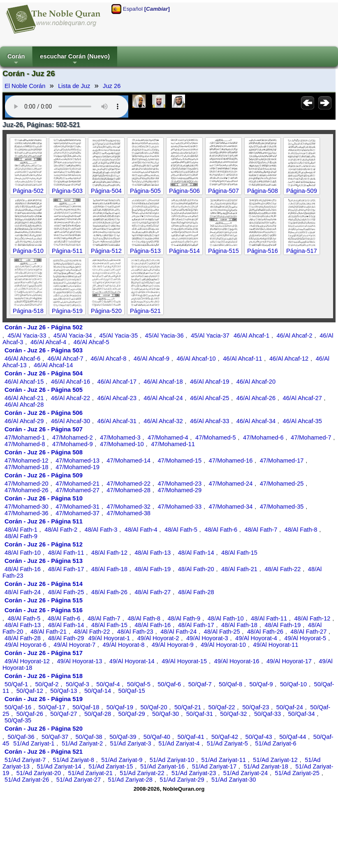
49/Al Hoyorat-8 (123, 645)
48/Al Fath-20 (196, 569)
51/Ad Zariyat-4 (179, 743)
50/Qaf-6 (169, 684)
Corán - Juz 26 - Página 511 (44, 521)
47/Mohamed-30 (27, 507)
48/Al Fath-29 (66, 638)
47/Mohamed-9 (73, 444)
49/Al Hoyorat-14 (132, 661)
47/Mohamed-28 (128, 490)
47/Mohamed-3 (120, 437)
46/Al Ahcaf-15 (24, 382)
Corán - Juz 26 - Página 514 (44, 584)
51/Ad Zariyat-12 (275, 760)
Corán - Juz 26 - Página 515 (44, 600)
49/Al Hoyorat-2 (158, 638)
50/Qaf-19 (120, 707)
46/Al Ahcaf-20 (256, 382)
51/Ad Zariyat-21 (90, 773)
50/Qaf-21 (188, 707)
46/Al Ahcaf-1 (251, 336)
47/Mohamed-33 (179, 507)
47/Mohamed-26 (27, 490)
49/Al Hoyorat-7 (74, 645)
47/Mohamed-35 (282, 507)
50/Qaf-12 (30, 691)
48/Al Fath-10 (23, 553)
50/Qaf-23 (256, 707)
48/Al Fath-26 (109, 592)
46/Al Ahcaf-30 (71, 421)
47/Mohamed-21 (78, 484)
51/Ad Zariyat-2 (82, 743)
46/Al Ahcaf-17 (117, 382)
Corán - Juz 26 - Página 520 (44, 729)
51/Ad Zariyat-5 (227, 743)
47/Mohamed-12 (27, 461)
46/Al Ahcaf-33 (210, 421)
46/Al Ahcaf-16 (71, 382)
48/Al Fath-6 (221, 530)
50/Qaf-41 (191, 737)
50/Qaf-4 (108, 684)
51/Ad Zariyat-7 (25, 760)
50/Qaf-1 (16, 684)
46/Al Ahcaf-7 (66, 359)
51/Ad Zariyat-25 (297, 773)
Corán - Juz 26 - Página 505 (44, 390)
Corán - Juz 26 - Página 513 (44, 561)
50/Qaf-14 (98, 691)
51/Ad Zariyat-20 (39, 773)
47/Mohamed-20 (27, 484)
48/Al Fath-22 (282, 569)
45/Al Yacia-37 (210, 336)
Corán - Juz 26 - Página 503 (44, 350)
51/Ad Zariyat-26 (27, 780)
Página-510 (28, 251)
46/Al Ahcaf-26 (256, 398)
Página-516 (263, 251)
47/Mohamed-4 (168, 437)
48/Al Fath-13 (153, 553)
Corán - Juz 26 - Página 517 (44, 653)
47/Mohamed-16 (231, 461)
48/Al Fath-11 (66, 553)
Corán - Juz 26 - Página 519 (44, 699)
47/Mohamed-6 (263, 437)
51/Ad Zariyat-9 (122, 760)
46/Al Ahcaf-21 (24, 398)
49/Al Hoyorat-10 (223, 645)
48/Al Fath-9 (21, 536)
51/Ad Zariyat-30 (234, 780)
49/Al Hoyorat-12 (27, 661)
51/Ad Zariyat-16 (162, 766)
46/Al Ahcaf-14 (53, 365)
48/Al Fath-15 (239, 553)
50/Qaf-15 (132, 691)
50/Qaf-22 (222, 707)
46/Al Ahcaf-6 (22, 359)
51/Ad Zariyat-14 (59, 766)
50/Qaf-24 (290, 707)
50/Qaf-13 (64, 691)
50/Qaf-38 (89, 737)
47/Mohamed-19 (78, 467)
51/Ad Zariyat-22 (142, 773)
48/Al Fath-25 (66, 592)
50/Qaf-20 (154, 707)
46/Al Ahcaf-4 (48, 342)
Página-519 (67, 311)
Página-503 (67, 191)
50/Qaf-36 (21, 737)
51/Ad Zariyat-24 (245, 773)
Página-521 (145, 311)
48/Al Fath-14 (196, 553)
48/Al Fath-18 (109, 569)
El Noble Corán (25, 86)
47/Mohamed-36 (27, 513)
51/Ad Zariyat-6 (275, 743)
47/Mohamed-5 (216, 437)
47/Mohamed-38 (128, 513)
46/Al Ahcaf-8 (108, 359)
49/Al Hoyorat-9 (173, 645)
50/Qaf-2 (47, 684)
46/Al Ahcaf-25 (210, 398)
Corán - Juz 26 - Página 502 (44, 327)
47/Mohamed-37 (78, 513)
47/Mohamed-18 (27, 467)
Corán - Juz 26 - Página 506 (44, 413)
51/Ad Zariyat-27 (79, 780)
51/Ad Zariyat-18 (266, 766)
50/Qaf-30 (166, 714)
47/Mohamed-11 (173, 444)
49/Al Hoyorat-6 (25, 645)
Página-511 (67, 251)
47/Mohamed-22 (128, 484)
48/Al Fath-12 (109, 553)
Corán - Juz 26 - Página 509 (44, 475)
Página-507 (223, 191)
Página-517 (302, 251)
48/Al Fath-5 (181, 530)
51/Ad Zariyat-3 (131, 743)
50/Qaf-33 (267, 714)
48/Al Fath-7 (261, 530)
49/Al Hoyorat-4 (256, 638)
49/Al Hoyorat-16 (237, 661)
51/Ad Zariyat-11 (224, 760)
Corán (16, 60)
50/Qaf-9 (261, 684)
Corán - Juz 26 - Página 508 (44, 452)
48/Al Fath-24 (23, 592)
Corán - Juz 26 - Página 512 (44, 544)
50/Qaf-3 (78, 684)
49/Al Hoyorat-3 (207, 638)
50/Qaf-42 (225, 737)
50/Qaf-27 (64, 714)
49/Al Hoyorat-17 (289, 661)
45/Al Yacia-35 (118, 336)
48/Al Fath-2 (61, 530)
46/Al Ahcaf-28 (24, 405)
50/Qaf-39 (123, 737)
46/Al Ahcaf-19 (210, 382)
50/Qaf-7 (200, 684)
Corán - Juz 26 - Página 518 (44, 676)
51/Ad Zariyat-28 (130, 780)
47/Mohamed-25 (282, 484)
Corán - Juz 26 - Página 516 (44, 610)
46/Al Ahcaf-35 (302, 421)
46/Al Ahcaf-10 (196, 359)
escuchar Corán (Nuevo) (75, 60)
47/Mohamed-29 (179, 490)
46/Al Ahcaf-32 (163, 421)
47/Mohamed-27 (78, 490)
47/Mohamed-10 (122, 444)
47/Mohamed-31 (78, 507)
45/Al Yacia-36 (164, 336)
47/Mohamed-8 (25, 444)
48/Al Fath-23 (135, 632)
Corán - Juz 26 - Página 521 (44, 752)
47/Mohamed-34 (231, 507)
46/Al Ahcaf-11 (242, 359)
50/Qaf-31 (200, 714)
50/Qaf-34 (301, 714)
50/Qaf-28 (98, 714)
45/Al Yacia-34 (73, 336)
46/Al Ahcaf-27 (302, 398)
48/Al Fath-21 (239, 569)
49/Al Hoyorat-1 (109, 638)
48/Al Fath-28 (196, 592)
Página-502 (28, 191)
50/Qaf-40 (157, 737)
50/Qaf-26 (30, 714)
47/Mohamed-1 (25, 437)
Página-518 (28, 311)
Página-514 (184, 251)
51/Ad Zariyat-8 (74, 760)
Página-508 (263, 191)
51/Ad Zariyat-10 (172, 760)
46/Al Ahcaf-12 (289, 359)
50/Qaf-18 (86, 707)
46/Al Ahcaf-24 (163, 398)
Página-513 (145, 251)
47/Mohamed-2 (73, 437)
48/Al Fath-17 (66, 569)
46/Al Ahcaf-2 (295, 336)
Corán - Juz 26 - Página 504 (44, 373)
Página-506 (184, 191)
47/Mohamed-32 (128, 507)
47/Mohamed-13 (78, 461)
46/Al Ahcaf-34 (256, 421)
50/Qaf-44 (293, 737)
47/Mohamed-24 (231, 484)
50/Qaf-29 (132, 714)
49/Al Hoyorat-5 (305, 638)
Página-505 (145, 191)
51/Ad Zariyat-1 (34, 743)
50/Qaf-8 (230, 684)
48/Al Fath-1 (21, 530)
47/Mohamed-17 (282, 461)
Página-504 (106, 191)
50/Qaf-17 (52, 707)
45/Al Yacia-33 (27, 336)
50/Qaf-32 (233, 714)
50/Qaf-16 (18, 707)
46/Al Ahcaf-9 (152, 359)
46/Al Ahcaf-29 (24, 421)
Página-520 (106, 311)
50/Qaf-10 (293, 684)
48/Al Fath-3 (101, 530)
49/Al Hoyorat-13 (79, 661)
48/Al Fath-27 (153, 592)
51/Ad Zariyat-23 (194, 773)
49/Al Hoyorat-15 (184, 661)
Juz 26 (112, 86)
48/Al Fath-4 (141, 530)
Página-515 (223, 251)
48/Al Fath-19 (153, 569)
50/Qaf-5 (139, 684)
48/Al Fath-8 (301, 530)
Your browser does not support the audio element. (67, 106)
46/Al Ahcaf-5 (91, 342)
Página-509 (302, 191)
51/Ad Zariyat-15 (111, 766)
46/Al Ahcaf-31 (117, 421)
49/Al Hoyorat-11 (275, 645)
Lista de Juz (74, 86)
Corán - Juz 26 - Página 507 (44, 429)
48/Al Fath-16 (23, 569)
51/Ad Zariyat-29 (182, 780)
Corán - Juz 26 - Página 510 (44, 498)
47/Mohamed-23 (179, 484)
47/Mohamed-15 (179, 461)
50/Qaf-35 (18, 720)
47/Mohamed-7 (311, 437)
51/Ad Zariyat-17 (214, 766)
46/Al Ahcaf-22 (71, 398)
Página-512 (106, 251)
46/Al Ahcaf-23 (117, 398)
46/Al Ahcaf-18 (163, 382)
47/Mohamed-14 (128, 461)
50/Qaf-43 (259, 737)
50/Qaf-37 (55, 737)
